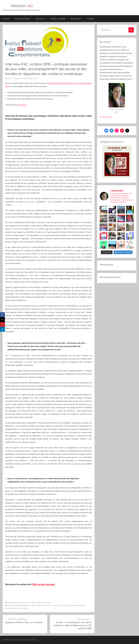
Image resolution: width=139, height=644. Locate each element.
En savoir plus (105, 117)
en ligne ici (22, 105)
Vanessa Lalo (33, 78)
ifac (46, 605)
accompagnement (15, 605)
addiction (26, 605)
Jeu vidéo (31, 602)
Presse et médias (58, 19)
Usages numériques (43, 602)
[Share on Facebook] (2, 315)
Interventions (22, 602)
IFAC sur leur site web (44, 584)
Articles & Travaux (22, 19)
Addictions (12, 602)
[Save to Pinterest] (2, 324)
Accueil (6, 19)
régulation (24, 608)
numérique (65, 605)
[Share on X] (2, 320)
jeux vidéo (56, 605)
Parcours (41, 19)
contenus (34, 605)
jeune (50, 605)
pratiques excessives (78, 605)
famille (41, 605)
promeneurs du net (12, 608)
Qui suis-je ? (76, 19)
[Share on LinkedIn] (2, 329)
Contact (90, 19)
